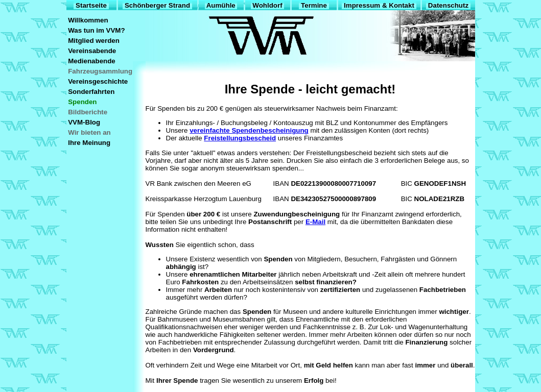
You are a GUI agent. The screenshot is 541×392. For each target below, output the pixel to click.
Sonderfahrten (92, 92)
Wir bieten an (90, 132)
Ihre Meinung (89, 143)
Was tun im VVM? (97, 30)
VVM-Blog (84, 122)
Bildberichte (88, 112)
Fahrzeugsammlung (100, 71)
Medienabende (92, 61)
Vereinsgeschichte (98, 81)
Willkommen (88, 20)
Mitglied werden (94, 41)
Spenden (83, 102)
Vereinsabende (92, 51)
